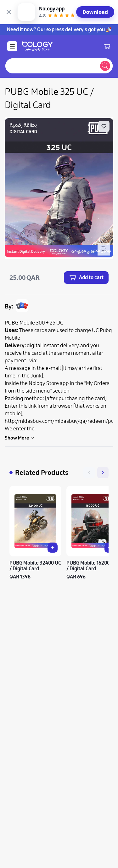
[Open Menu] (12, 22)
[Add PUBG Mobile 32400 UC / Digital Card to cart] (53, 523)
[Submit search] (105, 42)
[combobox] (51, 42)
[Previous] (89, 448)
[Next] (103, 448)
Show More (20, 414)
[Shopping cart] (107, 22)
